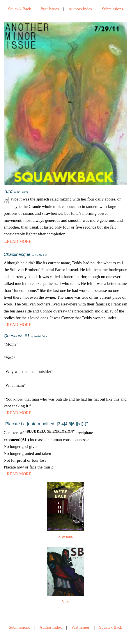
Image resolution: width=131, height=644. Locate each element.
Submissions (112, 9)
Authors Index (80, 9)
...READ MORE (18, 241)
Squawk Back (20, 9)
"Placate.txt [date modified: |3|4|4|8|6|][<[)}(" (46, 424)
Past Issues (50, 9)
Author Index (51, 627)
